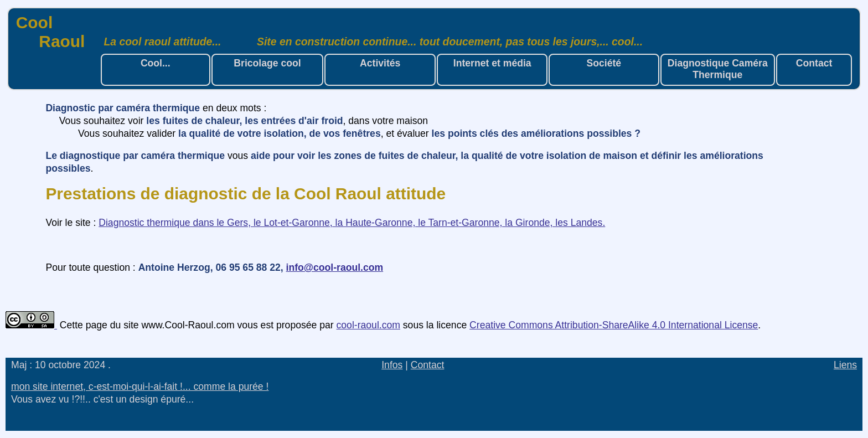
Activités (380, 63)
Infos (392, 365)
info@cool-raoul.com (335, 267)
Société (604, 63)
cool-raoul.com (368, 325)
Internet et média (492, 63)
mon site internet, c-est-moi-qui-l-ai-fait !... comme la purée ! (140, 387)
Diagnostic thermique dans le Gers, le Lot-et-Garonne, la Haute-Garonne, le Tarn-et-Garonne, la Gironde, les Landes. (352, 223)
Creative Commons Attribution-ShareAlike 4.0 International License (614, 325)
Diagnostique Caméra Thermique (718, 69)
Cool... (156, 63)
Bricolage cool (267, 63)
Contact (814, 63)
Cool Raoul (51, 32)
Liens (845, 365)
